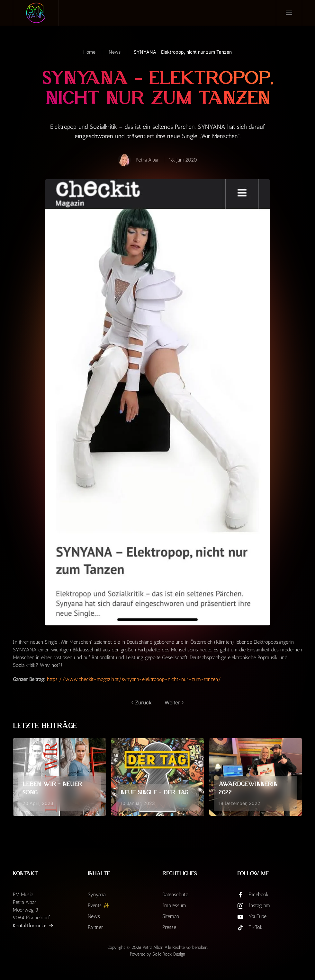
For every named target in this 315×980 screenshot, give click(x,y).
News (94, 916)
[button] (289, 13)
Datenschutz (175, 894)
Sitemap (171, 916)
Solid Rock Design (169, 954)
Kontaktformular (30, 926)
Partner (95, 927)
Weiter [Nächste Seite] (174, 702)
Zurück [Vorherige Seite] (142, 702)
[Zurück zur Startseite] (36, 13)
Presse (169, 927)
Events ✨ (99, 905)
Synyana (97, 894)
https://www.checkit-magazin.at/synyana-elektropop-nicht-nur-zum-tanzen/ (134, 679)
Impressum (174, 905)
